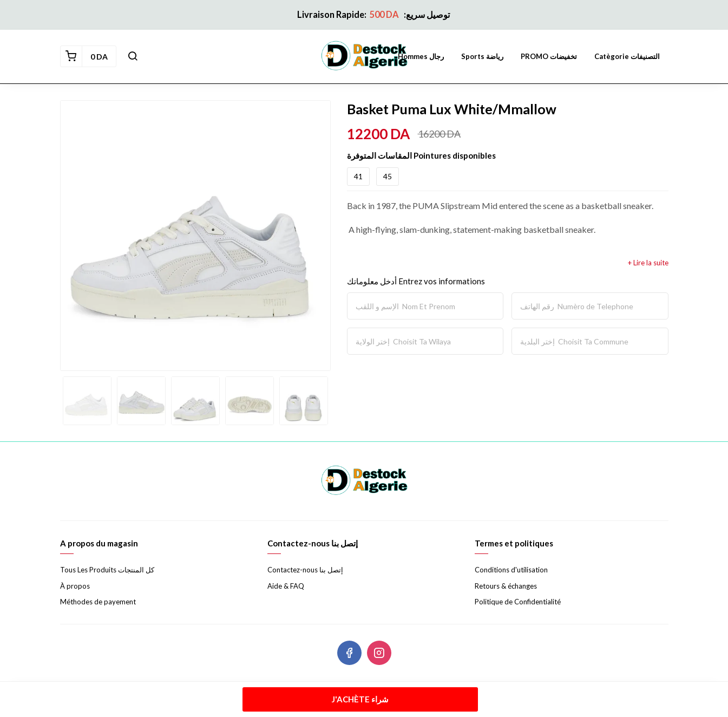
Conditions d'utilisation (511, 570)
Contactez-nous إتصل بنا (305, 570)
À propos (75, 586)
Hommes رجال (421, 56)
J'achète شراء (360, 699)
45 (388, 176)
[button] (133, 56)
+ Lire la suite (648, 263)
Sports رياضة (482, 56)
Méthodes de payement (98, 602)
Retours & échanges (506, 586)
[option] (195, 236)
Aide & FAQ (286, 586)
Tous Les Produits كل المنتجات (107, 570)
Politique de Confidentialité (518, 602)
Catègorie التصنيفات (627, 56)
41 (358, 176)
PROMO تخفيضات (549, 56)
